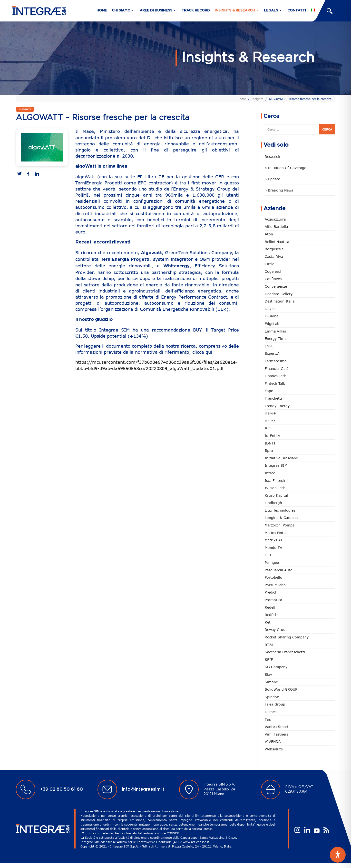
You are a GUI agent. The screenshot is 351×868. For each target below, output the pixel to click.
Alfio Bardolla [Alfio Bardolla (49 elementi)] (276, 227)
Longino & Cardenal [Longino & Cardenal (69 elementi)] (282, 518)
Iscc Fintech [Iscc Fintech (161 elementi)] (275, 480)
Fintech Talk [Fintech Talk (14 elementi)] (275, 383)
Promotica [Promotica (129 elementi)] (273, 600)
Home (102, 10)
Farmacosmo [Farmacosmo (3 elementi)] (276, 361)
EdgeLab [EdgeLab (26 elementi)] (272, 324)
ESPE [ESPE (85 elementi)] (269, 346)
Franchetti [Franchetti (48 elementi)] (273, 398)
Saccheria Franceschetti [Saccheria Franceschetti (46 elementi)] (285, 652)
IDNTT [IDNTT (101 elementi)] (270, 443)
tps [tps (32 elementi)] (268, 719)
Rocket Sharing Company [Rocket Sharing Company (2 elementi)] (287, 637)
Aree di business (156, 10)
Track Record (196, 10)
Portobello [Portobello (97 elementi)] (273, 577)
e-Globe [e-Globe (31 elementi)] (272, 316)
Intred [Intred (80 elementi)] (270, 473)
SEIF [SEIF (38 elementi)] (269, 660)
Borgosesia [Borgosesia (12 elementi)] (274, 249)
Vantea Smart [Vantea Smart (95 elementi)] (277, 727)
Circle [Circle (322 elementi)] (269, 264)
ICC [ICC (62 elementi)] (268, 428)
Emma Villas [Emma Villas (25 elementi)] (275, 331)
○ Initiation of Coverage (285, 168)
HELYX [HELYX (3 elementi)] (270, 421)
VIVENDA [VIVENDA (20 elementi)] (273, 742)
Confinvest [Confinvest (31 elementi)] (274, 279)
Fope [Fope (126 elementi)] (269, 391)
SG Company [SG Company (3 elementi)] (276, 667)
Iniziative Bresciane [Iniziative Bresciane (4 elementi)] (281, 458)
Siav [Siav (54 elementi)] (268, 674)
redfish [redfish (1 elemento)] (271, 615)
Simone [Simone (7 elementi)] (271, 682)
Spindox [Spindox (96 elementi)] (272, 697)
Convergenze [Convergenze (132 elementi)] (276, 286)
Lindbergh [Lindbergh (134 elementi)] (273, 503)
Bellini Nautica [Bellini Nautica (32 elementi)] (277, 242)
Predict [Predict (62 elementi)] (271, 592)
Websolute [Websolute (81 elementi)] (274, 749)
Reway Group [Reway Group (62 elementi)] (276, 630)
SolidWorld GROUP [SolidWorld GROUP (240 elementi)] (281, 689)
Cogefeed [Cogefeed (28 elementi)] (273, 271)
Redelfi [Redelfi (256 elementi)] (271, 607)
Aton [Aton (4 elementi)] (269, 234)
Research (272, 156)
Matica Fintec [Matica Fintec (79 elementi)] (276, 533)
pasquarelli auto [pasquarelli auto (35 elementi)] (279, 570)
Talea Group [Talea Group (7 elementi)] (275, 704)
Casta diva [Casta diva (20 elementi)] (274, 257)
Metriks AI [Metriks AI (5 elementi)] (273, 540)
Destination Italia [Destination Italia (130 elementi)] (280, 301)
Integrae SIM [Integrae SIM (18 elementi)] (276, 465)
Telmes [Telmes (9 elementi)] (271, 712)
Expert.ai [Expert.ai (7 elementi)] (273, 353)
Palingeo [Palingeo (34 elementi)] (272, 562)
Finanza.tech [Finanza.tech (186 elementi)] (276, 376)
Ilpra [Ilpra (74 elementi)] (269, 450)
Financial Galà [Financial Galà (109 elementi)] (277, 368)
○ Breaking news (279, 190)
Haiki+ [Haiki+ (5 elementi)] (270, 413)
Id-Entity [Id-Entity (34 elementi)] (272, 436)
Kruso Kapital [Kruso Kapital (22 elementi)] (276, 495)
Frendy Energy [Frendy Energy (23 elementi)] (277, 406)
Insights (257, 99)
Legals (271, 10)
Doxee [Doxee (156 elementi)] (270, 309)
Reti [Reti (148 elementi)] (268, 622)
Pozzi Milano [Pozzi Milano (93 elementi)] (275, 585)
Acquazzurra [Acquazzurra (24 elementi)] (275, 219)
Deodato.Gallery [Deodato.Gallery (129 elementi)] (279, 294)
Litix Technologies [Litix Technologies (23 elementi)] (280, 510)
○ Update (272, 179)
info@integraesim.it (143, 789)
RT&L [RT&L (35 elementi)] (269, 645)
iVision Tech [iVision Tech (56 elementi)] (275, 488)
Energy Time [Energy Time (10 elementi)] (276, 338)
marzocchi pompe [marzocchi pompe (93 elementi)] (280, 525)
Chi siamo (121, 10)
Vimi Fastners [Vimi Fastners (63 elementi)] (276, 734)
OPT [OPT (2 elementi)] (268, 555)
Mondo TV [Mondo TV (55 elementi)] (273, 548)
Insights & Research (235, 10)
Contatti (297, 10)
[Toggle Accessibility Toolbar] (338, 855)
